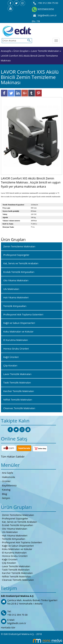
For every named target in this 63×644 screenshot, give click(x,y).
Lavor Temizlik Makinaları (45, 51)
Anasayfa (6, 51)
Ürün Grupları (21, 51)
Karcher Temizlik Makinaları (17, 573)
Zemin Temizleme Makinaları (18, 515)
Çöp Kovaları (9, 563)
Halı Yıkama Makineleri (15, 535)
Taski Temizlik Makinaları (16, 570)
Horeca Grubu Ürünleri (15, 556)
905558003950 (43, 9)
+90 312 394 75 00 (45, 3)
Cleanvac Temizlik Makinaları (18, 580)
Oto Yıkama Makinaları (15, 529)
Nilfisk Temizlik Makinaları (16, 576)
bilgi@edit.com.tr (44, 15)
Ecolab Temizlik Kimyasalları (18, 525)
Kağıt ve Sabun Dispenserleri (18, 546)
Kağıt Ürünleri (10, 559)
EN (34, 21)
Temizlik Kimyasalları (14, 539)
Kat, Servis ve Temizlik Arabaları (20, 522)
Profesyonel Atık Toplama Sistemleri (22, 542)
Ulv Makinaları (10, 532)
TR (38, 21)
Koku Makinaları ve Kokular (17, 549)
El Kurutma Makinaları (14, 553)
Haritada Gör (8, 627)
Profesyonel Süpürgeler (15, 518)
